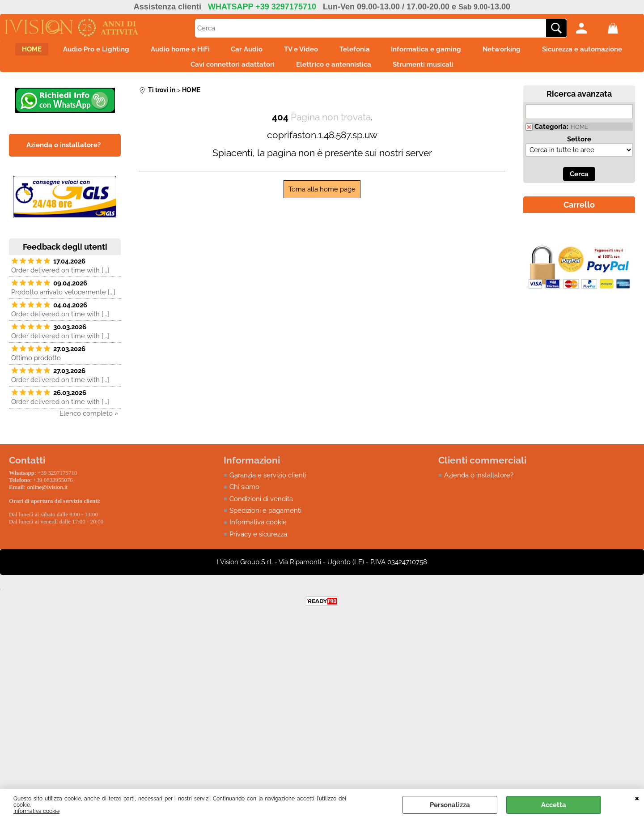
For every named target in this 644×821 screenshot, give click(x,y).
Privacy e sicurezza (258, 542)
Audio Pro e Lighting (133, 51)
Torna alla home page (322, 196)
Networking (572, 51)
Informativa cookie (36, 811)
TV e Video (355, 51)
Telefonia (414, 51)
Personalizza (450, 805)
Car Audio (295, 51)
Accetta (554, 805)
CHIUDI (637, 798)
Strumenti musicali (482, 70)
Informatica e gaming (491, 51)
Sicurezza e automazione (172, 70)
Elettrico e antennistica (387, 70)
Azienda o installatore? (479, 482)
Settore (579, 146)
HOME (64, 51)
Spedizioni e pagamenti (265, 518)
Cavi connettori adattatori (281, 70)
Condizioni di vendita (261, 506)
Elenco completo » (89, 421)
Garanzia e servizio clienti (268, 482)
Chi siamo (244, 494)
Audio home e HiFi (223, 51)
